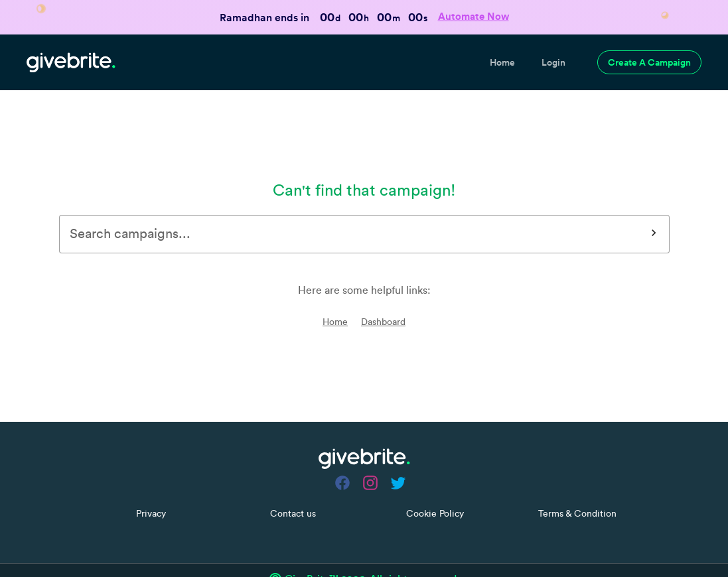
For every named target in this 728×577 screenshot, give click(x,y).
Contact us (293, 480)
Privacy (151, 480)
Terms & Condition (577, 480)
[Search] (654, 200)
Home (335, 288)
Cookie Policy (435, 480)
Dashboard (383, 288)
